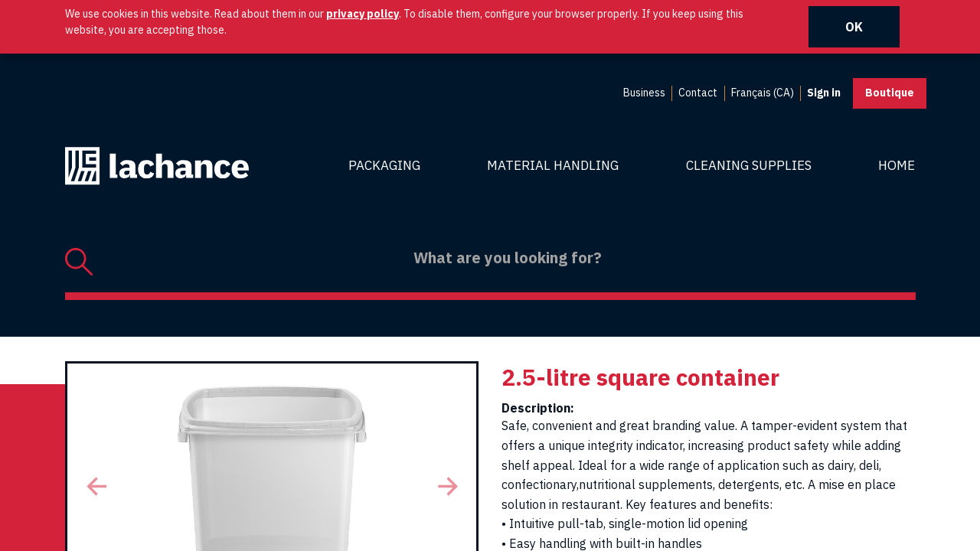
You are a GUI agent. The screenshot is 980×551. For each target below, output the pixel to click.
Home (897, 165)
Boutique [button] (890, 93)
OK (854, 27)
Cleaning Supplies (749, 165)
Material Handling (553, 165)
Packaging (384, 165)
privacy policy (363, 14)
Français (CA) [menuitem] (763, 93)
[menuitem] (644, 93)
